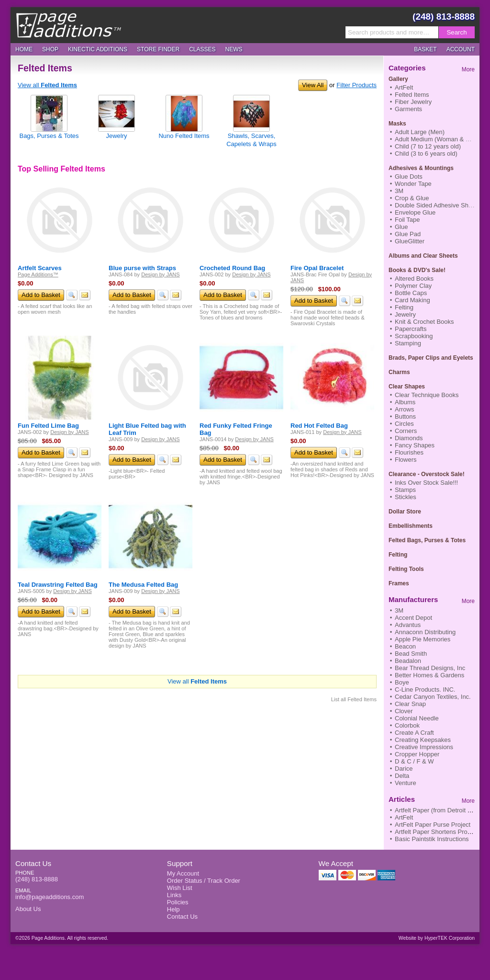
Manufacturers (413, 599)
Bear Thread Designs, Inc (430, 668)
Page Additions (68, 25)
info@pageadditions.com (50, 897)
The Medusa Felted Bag (143, 585)
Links (174, 895)
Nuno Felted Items (184, 136)
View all (47, 85)
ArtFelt (404, 817)
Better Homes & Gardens (429, 675)
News (234, 49)
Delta (402, 776)
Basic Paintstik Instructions (432, 839)
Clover (404, 711)
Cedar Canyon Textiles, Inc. (433, 697)
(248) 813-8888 (444, 17)
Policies (178, 902)
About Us (28, 909)
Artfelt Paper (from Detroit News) (440, 810)
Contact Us (33, 863)
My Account (183, 873)
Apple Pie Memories (423, 639)
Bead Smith (411, 654)
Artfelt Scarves (40, 268)
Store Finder (158, 49)
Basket (425, 49)
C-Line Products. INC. (425, 689)
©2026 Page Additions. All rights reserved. (62, 938)
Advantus (408, 625)
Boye (402, 682)
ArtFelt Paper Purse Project (433, 825)
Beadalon (408, 661)
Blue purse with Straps (142, 268)
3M (399, 610)
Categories (407, 68)
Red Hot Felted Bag (319, 426)
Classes (202, 49)
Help (173, 909)
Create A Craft (414, 733)
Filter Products (356, 85)
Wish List (180, 888)
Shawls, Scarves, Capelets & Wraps (251, 140)
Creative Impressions (424, 747)
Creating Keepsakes (423, 740)
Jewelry (116, 136)
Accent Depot (413, 618)
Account (461, 49)
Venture (406, 783)
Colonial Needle (417, 718)
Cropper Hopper (417, 754)
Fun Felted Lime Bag (48, 426)
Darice (404, 769)
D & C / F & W (414, 761)
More (468, 69)
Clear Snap (410, 704)
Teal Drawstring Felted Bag (58, 585)
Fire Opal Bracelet (317, 268)
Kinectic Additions (98, 49)
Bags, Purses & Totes (49, 136)
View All (313, 85)
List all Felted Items (354, 699)
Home (24, 49)
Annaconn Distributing (425, 632)
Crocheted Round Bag (232, 268)
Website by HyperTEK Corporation (437, 938)
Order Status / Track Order (204, 881)
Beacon (405, 646)
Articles (402, 799)
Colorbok (407, 725)
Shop (50, 49)
